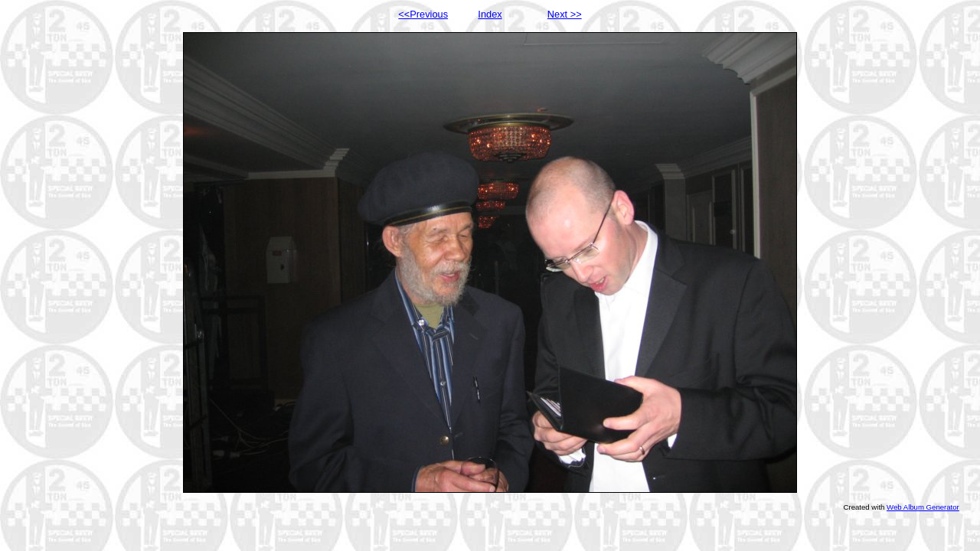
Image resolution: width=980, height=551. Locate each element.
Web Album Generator (923, 507)
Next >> (565, 14)
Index (490, 14)
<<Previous (423, 14)
